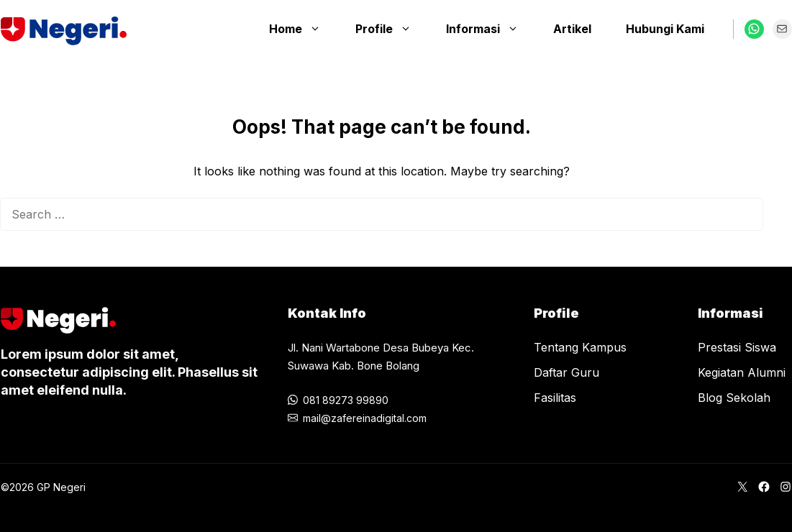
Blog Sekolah (734, 398)
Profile (391, 29)
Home (302, 29)
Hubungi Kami (665, 29)
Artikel (572, 29)
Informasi (490, 29)
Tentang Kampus (580, 347)
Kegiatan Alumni (742, 372)
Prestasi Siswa (737, 347)
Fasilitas (555, 398)
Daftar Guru (566, 372)
